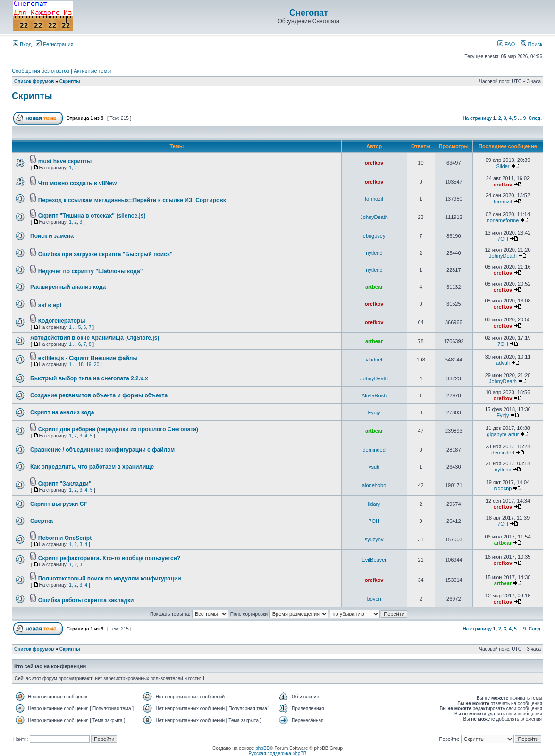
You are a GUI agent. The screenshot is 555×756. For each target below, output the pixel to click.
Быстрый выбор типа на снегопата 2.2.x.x (89, 378)
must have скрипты (65, 161)
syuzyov (374, 539)
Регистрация (55, 44)
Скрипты (70, 81)
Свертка (42, 521)
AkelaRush (374, 395)
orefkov (374, 163)
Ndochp (503, 488)
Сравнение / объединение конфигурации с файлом (102, 450)
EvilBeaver (374, 560)
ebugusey (374, 236)
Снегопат (309, 13)
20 (97, 365)
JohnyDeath (374, 217)
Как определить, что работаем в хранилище (92, 467)
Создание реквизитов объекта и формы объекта (99, 395)
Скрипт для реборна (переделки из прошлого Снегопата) (118, 429)
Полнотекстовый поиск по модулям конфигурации (110, 579)
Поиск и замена (52, 236)
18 (81, 365)
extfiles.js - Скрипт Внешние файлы (88, 358)
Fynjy (374, 412)
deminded (374, 450)
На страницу (477, 118)
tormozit (374, 199)
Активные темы (92, 71)
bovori (374, 599)
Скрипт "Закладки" (65, 484)
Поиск (531, 44)
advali (503, 363)
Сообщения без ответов (41, 71)
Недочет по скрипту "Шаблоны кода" (91, 271)
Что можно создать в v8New (78, 183)
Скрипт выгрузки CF (59, 504)
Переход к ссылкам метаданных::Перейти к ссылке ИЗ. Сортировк (132, 200)
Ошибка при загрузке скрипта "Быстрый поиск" (105, 254)
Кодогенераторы (62, 321)
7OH (503, 239)
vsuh (374, 467)
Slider (503, 166)
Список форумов (34, 81)
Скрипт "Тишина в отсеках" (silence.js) (92, 216)
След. (535, 118)
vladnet (374, 360)
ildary (374, 504)
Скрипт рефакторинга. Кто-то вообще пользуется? (109, 558)
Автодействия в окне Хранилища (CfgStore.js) (95, 338)
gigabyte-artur (503, 434)
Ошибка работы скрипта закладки (86, 600)
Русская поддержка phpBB (277, 753)
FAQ (506, 44)
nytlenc (374, 253)
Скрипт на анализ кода (62, 412)
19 (88, 365)
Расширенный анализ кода (68, 287)
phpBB (262, 748)
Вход (22, 44)
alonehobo (374, 485)
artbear (374, 287)
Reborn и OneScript (65, 538)
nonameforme (503, 220)
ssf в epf (50, 305)
